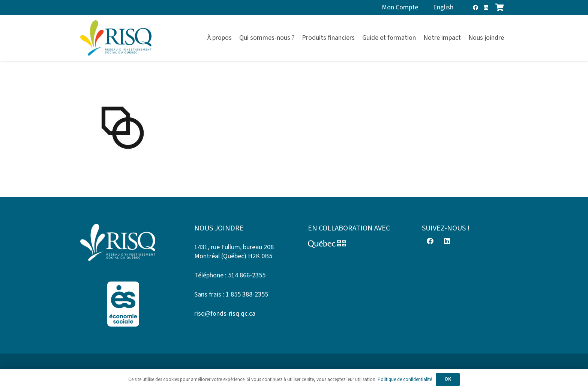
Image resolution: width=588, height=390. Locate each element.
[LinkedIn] (486, 8)
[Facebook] (475, 8)
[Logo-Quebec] (351, 244)
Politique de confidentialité (405, 379)
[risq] (116, 38)
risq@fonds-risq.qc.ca (225, 314)
